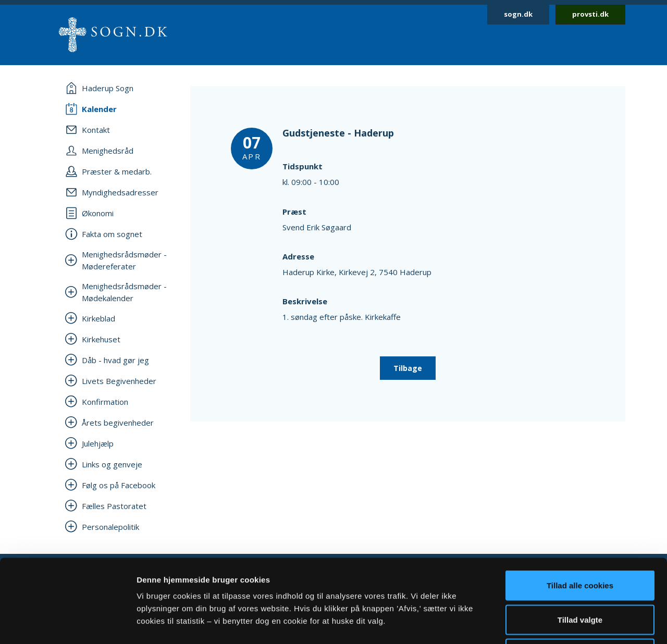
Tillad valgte (580, 542)
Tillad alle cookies (580, 507)
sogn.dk (518, 14)
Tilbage (408, 368)
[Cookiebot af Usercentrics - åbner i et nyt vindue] (67, 624)
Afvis (580, 575)
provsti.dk (590, 14)
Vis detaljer (542, 623)
